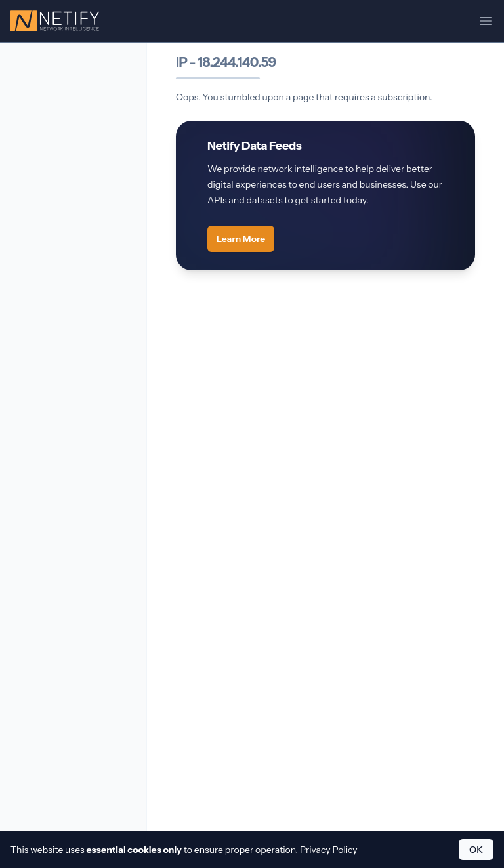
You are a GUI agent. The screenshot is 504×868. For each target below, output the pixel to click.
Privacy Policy (329, 850)
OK (476, 850)
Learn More (241, 239)
